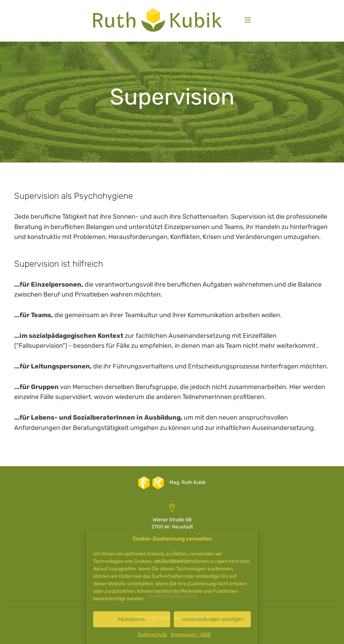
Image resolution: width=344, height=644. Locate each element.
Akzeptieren (132, 619)
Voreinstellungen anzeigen (213, 619)
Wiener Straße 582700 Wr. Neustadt (172, 523)
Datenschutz (152, 635)
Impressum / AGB (190, 635)
